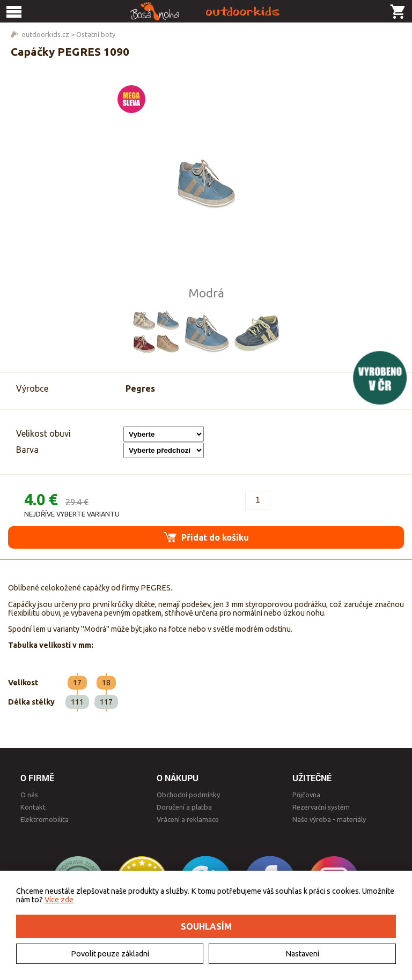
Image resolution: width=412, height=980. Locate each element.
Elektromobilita (45, 819)
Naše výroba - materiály (329, 819)
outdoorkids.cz (45, 34)
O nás (29, 795)
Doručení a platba (184, 807)
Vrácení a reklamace (188, 819)
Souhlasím (206, 926)
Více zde (59, 900)
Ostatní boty (96, 34)
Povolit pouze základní (110, 954)
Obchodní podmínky (188, 795)
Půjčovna (306, 795)
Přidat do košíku (206, 537)
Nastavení (302, 954)
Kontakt (33, 807)
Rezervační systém (321, 807)
